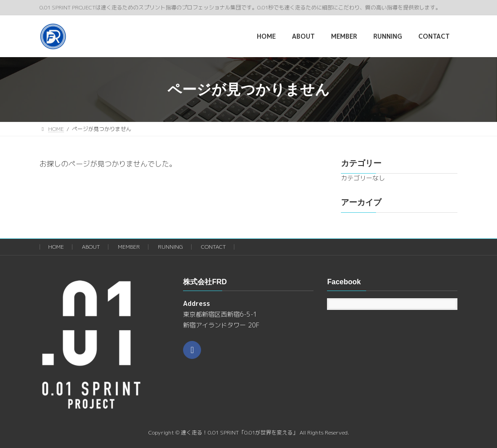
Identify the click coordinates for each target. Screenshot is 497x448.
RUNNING (170, 247)
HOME (56, 247)
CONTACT (213, 247)
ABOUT (91, 247)
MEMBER (129, 247)
